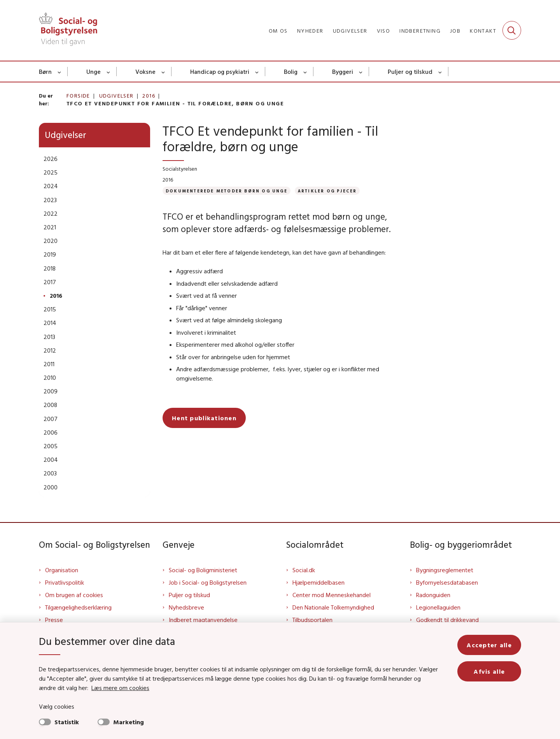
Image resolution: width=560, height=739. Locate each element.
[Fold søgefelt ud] (512, 30)
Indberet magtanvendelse (203, 620)
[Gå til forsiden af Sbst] (68, 30)
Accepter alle (489, 645)
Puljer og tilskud (410, 72)
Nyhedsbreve (186, 607)
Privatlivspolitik (65, 582)
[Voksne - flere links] (164, 72)
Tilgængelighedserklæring (78, 607)
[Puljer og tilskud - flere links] (440, 72)
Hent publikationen (204, 418)
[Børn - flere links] (60, 72)
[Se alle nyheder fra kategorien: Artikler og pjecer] (327, 191)
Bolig (291, 72)
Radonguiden (433, 595)
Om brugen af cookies (74, 595)
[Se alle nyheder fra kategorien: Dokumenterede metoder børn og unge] (227, 191)
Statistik (67, 722)
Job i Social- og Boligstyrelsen (208, 582)
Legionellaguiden (438, 607)
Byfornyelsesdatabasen (447, 582)
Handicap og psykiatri (220, 72)
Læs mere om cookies (120, 688)
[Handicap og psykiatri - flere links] (257, 72)
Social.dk (304, 570)
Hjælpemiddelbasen (318, 582)
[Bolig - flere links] (305, 72)
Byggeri (343, 72)
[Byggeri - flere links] (361, 72)
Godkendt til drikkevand (447, 620)
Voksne (145, 72)
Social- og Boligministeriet (203, 570)
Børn (45, 72)
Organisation (62, 570)
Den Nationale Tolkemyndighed (333, 607)
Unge (94, 72)
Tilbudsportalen (312, 620)
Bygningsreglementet (445, 570)
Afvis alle (489, 671)
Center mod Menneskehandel (332, 595)
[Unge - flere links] (109, 72)
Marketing (129, 722)
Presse (54, 620)
